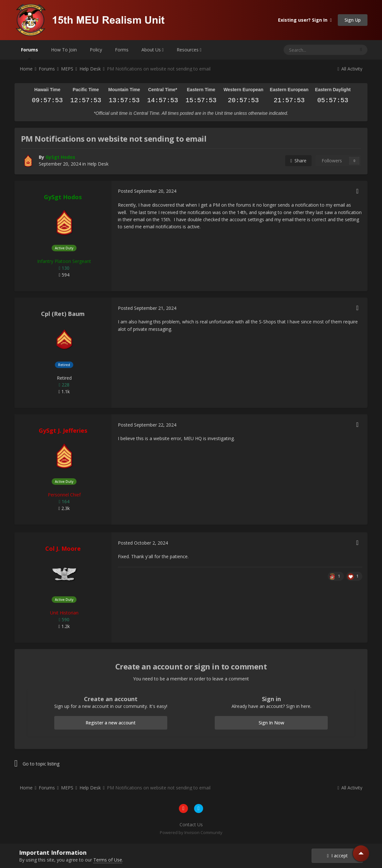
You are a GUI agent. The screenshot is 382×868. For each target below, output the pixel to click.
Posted (147, 191)
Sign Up (353, 20)
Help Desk (98, 164)
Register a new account (111, 723)
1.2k (64, 626)
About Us (153, 50)
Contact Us (191, 825)
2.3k (64, 508)
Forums (30, 53)
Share (298, 161)
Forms (122, 50)
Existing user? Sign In (305, 20)
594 (64, 275)
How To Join (64, 50)
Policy (96, 50)
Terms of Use (108, 860)
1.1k (64, 391)
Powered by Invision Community (191, 832)
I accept (337, 856)
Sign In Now (271, 723)
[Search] (303, 50)
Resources (189, 50)
